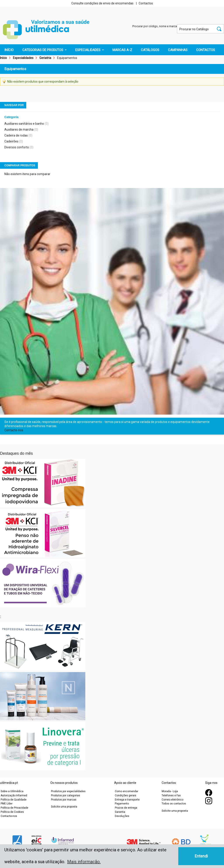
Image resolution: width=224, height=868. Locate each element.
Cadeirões (11, 141)
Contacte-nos (14, 430)
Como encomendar (127, 791)
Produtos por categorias (66, 795)
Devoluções (122, 816)
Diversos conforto (17, 147)
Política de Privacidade (14, 808)
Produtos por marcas (64, 800)
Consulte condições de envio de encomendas (102, 3)
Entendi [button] (201, 856)
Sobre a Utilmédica (12, 791)
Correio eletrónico (172, 800)
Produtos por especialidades (68, 791)
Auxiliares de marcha (19, 130)
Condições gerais (126, 795)
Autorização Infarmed (14, 795)
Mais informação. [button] (84, 862)
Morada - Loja (170, 791)
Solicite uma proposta (64, 807)
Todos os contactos (174, 804)
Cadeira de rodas (16, 135)
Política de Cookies (12, 812)
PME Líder (7, 804)
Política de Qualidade (14, 800)
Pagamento (122, 804)
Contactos (146, 3)
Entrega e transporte (127, 800)
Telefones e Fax (171, 795)
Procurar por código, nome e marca (155, 26)
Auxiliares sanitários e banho (24, 124)
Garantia (120, 812)
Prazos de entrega (126, 808)
